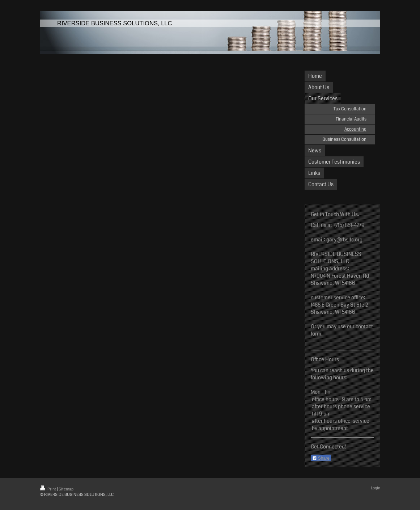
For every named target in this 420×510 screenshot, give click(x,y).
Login (376, 488)
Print (48, 489)
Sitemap (66, 489)
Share (321, 458)
